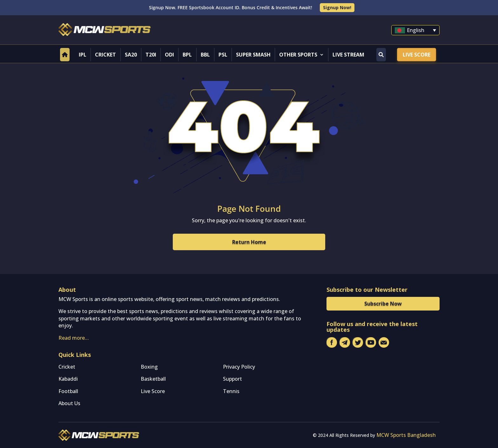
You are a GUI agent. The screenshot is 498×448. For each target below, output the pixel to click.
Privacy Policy (239, 367)
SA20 (131, 55)
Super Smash (253, 55)
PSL (223, 55)
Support (232, 379)
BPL (187, 55)
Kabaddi (68, 379)
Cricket (105, 55)
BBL (205, 55)
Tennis (231, 391)
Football (68, 391)
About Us (69, 403)
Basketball (153, 379)
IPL (83, 55)
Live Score (417, 55)
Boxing (149, 367)
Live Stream (348, 55)
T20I (151, 55)
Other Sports (298, 55)
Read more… (74, 338)
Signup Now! (337, 7)
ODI (169, 55)
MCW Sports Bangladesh (406, 435)
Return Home (249, 242)
